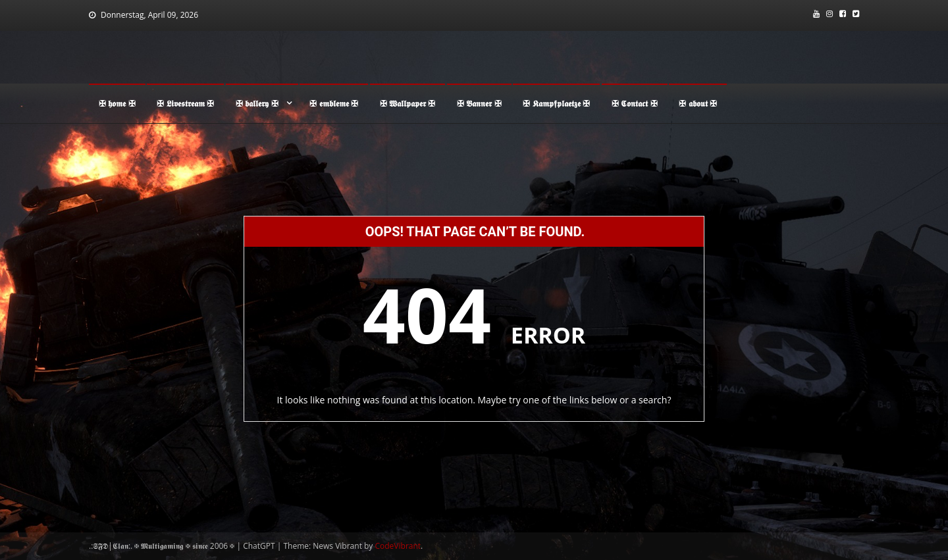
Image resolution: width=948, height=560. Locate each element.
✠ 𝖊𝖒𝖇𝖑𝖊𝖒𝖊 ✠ (334, 103)
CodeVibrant (398, 546)
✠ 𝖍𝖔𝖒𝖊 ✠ (117, 103)
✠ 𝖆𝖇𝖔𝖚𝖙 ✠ (698, 103)
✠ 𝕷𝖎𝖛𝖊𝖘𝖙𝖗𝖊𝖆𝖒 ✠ (185, 103)
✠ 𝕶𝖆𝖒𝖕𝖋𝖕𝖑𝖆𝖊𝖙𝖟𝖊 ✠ (556, 103)
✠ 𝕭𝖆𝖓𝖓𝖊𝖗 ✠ (479, 103)
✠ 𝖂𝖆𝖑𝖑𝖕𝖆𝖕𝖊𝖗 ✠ (408, 103)
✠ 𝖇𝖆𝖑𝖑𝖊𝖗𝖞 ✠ (257, 103)
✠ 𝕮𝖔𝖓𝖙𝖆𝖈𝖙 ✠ (635, 103)
